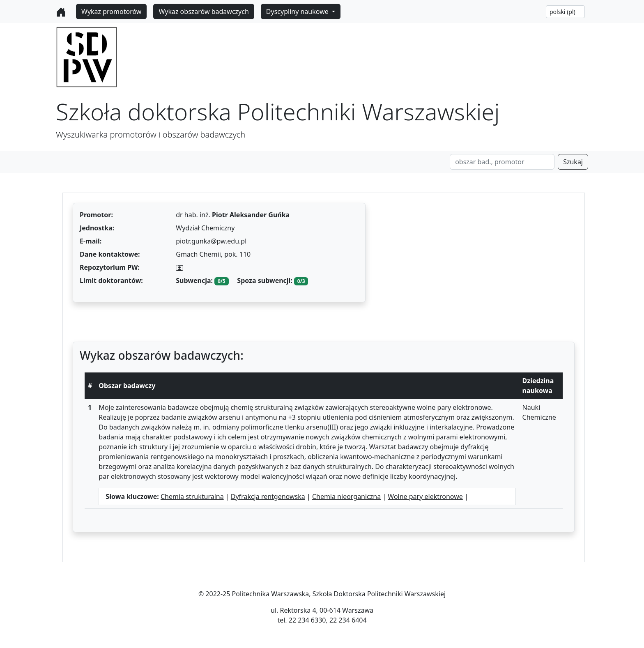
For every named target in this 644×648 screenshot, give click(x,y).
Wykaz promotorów (111, 11)
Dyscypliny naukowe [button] (298, 11)
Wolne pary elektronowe (425, 496)
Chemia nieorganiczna (346, 496)
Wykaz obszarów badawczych (204, 11)
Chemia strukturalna (192, 496)
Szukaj (573, 162)
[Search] (502, 162)
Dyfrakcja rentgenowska (268, 496)
